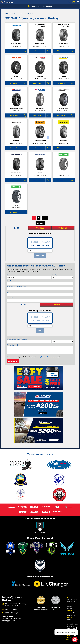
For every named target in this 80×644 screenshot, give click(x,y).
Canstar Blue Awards (8, 607)
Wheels (69, 569)
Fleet (68, 594)
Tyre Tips (69, 567)
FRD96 (40, 173)
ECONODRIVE (64, 141)
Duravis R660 (64, 108)
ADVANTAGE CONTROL (16, 108)
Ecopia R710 (16, 141)
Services (69, 576)
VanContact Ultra (40, 141)
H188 (64, 173)
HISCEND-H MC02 (16, 173)
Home (8, 14)
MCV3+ (16, 76)
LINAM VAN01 (40, 108)
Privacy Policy (41, 357)
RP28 (16, 205)
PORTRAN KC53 (40, 44)
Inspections (70, 580)
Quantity (55, 275)
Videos (69, 599)
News (69, 596)
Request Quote (13, 361)
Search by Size (71, 560)
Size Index (5, 605)
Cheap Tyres (6, 611)
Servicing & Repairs (72, 583)
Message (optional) (12, 345)
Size (8, 275)
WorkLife (40, 76)
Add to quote (14, 51)
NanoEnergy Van (16, 44)
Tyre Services (70, 585)
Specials (69, 589)
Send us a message (12, 571)
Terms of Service (52, 357)
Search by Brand (71, 563)
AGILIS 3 (64, 76)
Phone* (16, 286)
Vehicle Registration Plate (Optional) (17, 339)
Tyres (68, 556)
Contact (69, 592)
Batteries (69, 578)
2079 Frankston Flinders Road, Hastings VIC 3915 (16, 563)
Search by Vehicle (72, 558)
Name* (9, 281)
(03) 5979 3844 (11, 568)
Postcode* (10, 298)
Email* (9, 292)
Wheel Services (71, 587)
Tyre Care (69, 565)
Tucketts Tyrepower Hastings (40, 6)
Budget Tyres (6, 609)
